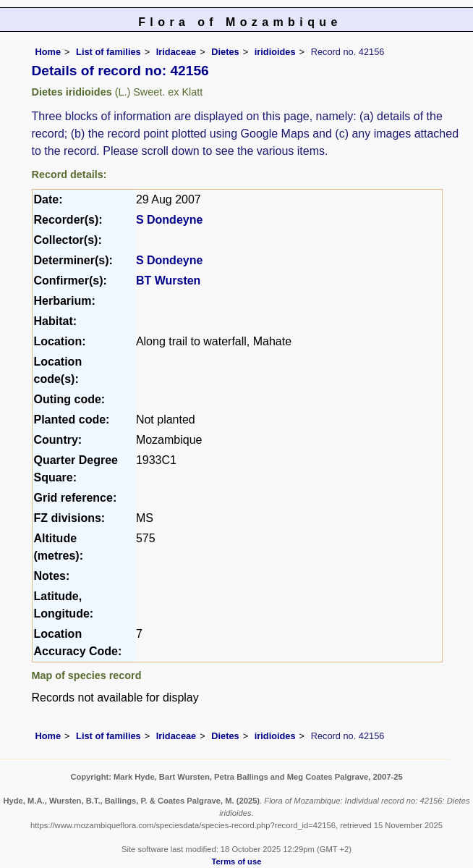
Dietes (225, 52)
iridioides (275, 52)
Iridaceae (176, 52)
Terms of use (237, 861)
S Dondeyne (169, 220)
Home (48, 52)
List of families (108, 52)
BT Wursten (168, 281)
